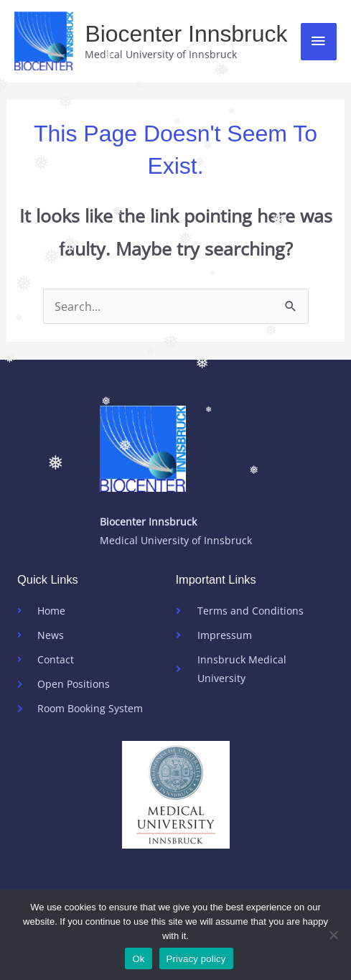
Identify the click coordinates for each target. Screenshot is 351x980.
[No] (333, 935)
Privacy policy (196, 959)
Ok (138, 959)
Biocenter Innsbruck (186, 34)
